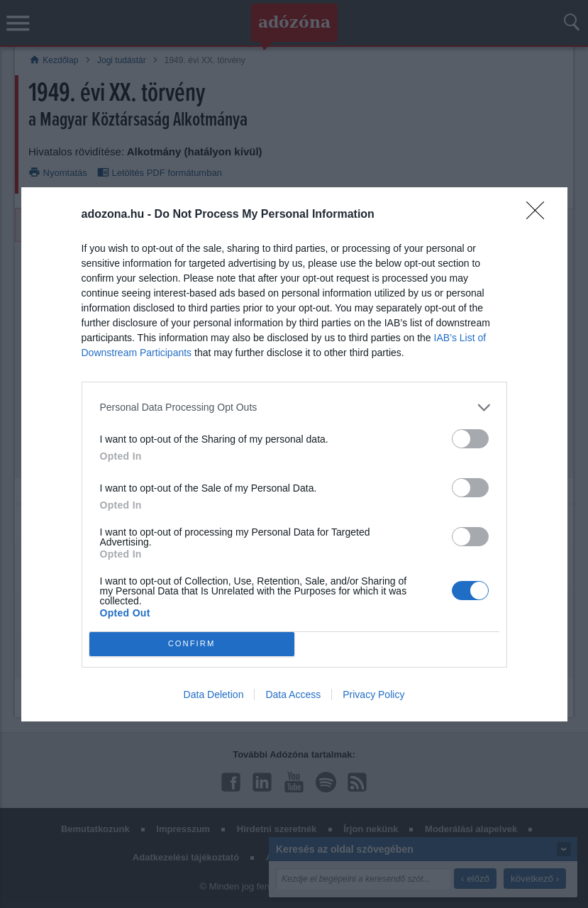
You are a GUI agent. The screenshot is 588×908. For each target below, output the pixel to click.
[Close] (540, 215)
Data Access (293, 694)
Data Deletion (214, 694)
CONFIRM (192, 644)
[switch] (470, 439)
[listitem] (294, 408)
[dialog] (294, 454)
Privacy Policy (373, 694)
